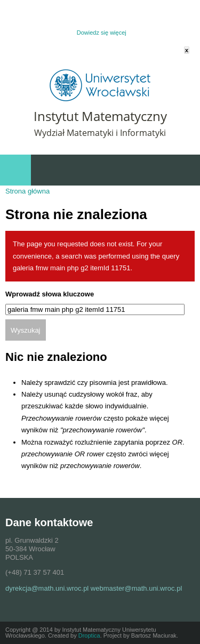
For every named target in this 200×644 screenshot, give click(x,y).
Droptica (89, 635)
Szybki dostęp (135, 170)
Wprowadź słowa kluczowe (50, 294)
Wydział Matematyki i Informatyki (100, 133)
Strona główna (27, 191)
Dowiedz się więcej (102, 33)
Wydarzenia (179, 170)
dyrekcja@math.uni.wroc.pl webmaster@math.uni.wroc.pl (94, 588)
